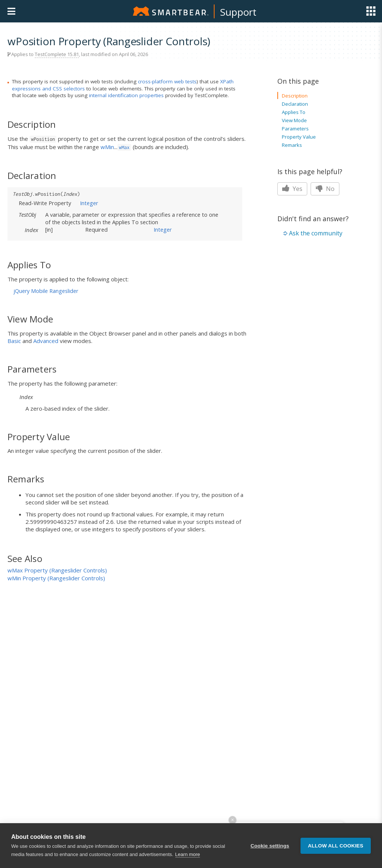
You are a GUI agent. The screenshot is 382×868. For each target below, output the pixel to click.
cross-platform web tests (167, 81)
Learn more (188, 854)
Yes (292, 189)
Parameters (295, 129)
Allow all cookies (336, 846)
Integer (89, 203)
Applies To (294, 112)
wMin (107, 147)
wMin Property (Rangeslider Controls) (56, 578)
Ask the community (316, 233)
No (325, 189)
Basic (14, 341)
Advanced (46, 341)
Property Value (299, 137)
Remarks (292, 145)
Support (238, 12)
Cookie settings (270, 846)
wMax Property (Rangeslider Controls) (57, 570)
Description (295, 96)
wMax (124, 147)
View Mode (294, 120)
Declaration (295, 104)
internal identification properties (126, 95)
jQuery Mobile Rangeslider (46, 291)
